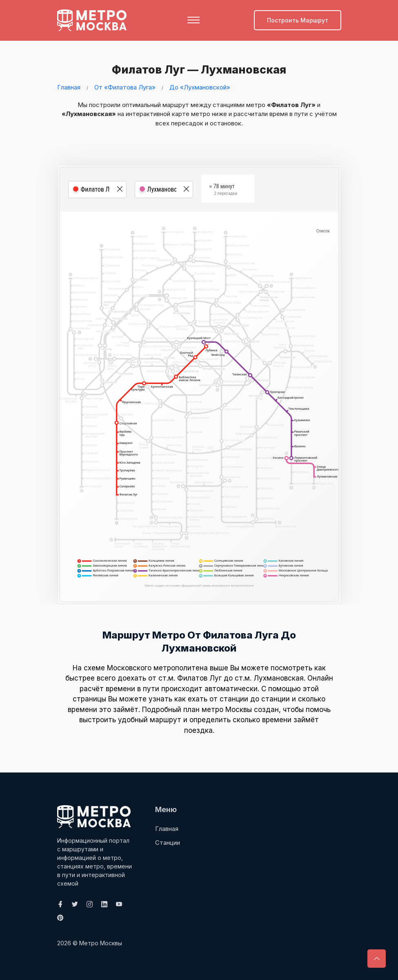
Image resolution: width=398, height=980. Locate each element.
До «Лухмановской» (200, 87)
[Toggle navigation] (193, 20)
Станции (168, 843)
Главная (69, 87)
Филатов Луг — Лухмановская (192, 69)
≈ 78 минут (223, 193)
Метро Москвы (101, 943)
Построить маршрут (298, 20)
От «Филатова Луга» (125, 87)
